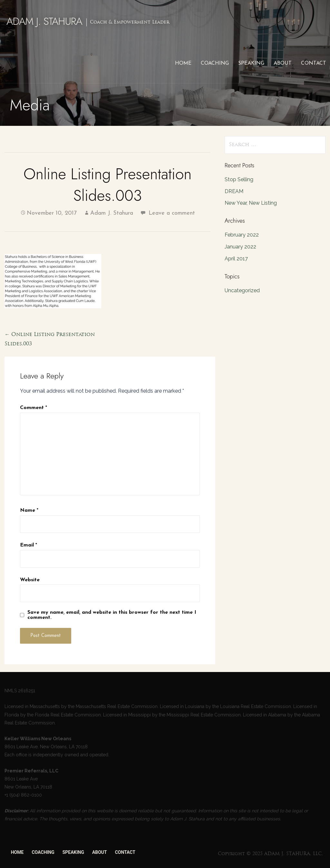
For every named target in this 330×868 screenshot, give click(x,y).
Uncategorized (242, 290)
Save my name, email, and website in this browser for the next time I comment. (112, 615)
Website (30, 580)
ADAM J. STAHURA (44, 21)
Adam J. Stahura (112, 213)
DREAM (234, 191)
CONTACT (314, 63)
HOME (183, 63)
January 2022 (240, 247)
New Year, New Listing (251, 203)
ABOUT (283, 63)
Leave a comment (172, 213)
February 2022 (242, 235)
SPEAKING (251, 63)
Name (29, 510)
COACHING (215, 63)
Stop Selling (239, 179)
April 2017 (236, 259)
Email (29, 545)
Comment (34, 408)
